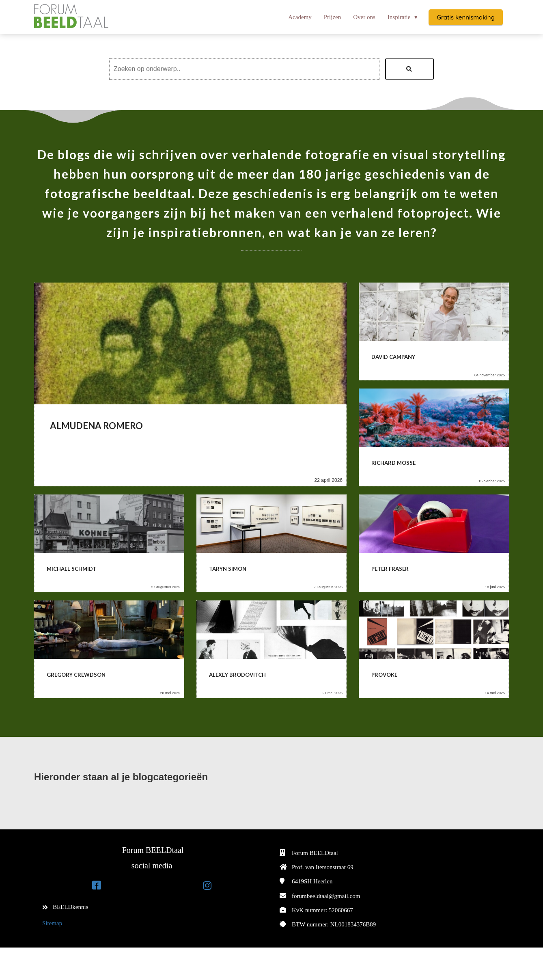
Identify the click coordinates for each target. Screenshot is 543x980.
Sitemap (52, 923)
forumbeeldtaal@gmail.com (326, 896)
